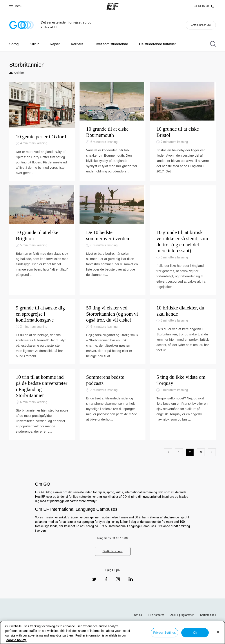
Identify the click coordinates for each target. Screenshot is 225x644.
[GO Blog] (22, 25)
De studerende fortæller (158, 44)
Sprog (14, 44)
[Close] (218, 632)
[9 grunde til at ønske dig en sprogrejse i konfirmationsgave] (42, 342)
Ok (195, 633)
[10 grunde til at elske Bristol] (183, 134)
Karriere (77, 44)
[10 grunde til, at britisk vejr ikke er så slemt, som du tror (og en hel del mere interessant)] (183, 248)
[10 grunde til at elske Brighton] (42, 248)
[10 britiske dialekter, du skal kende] (183, 342)
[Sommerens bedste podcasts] (112, 415)
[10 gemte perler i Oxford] (42, 134)
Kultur (34, 44)
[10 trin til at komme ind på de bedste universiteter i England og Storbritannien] (42, 415)
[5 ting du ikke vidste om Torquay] (183, 415)
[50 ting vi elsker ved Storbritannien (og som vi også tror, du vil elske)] (112, 342)
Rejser (55, 44)
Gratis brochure (201, 25)
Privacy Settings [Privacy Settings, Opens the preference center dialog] (164, 633)
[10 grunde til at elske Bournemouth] (112, 134)
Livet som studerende (111, 44)
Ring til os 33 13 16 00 (113, 549)
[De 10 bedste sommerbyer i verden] (112, 248)
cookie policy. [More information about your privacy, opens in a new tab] (16, 640)
